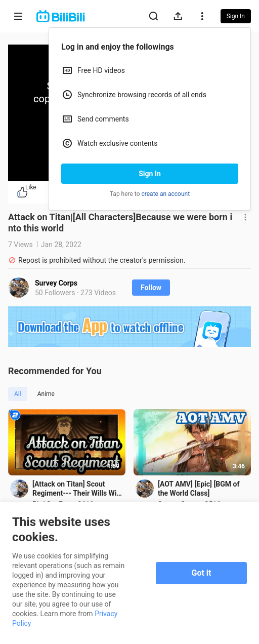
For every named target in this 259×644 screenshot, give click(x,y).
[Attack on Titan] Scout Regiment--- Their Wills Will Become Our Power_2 (76, 489)
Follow (151, 288)
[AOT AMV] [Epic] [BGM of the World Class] (199, 489)
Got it (202, 573)
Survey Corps (56, 283)
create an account (166, 194)
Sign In (150, 174)
